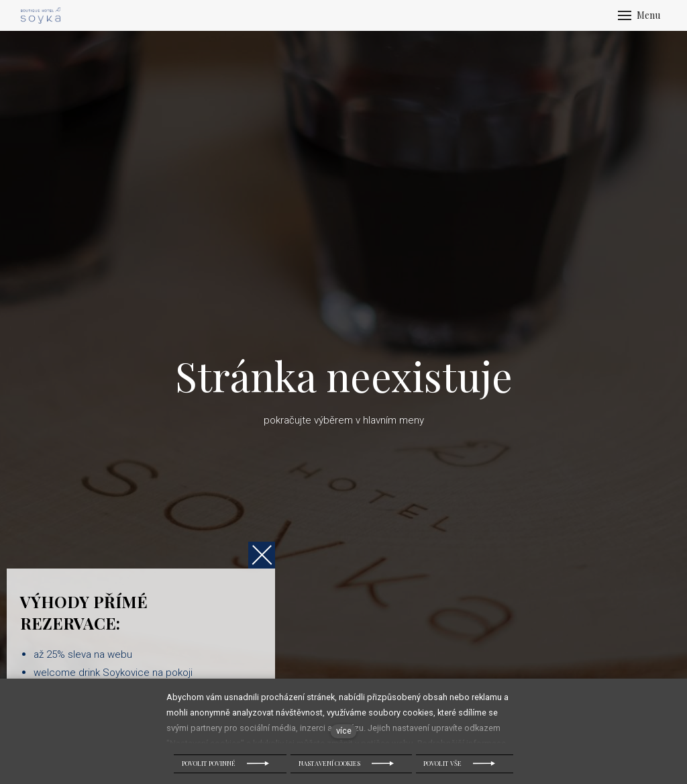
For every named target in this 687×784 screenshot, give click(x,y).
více (344, 731)
